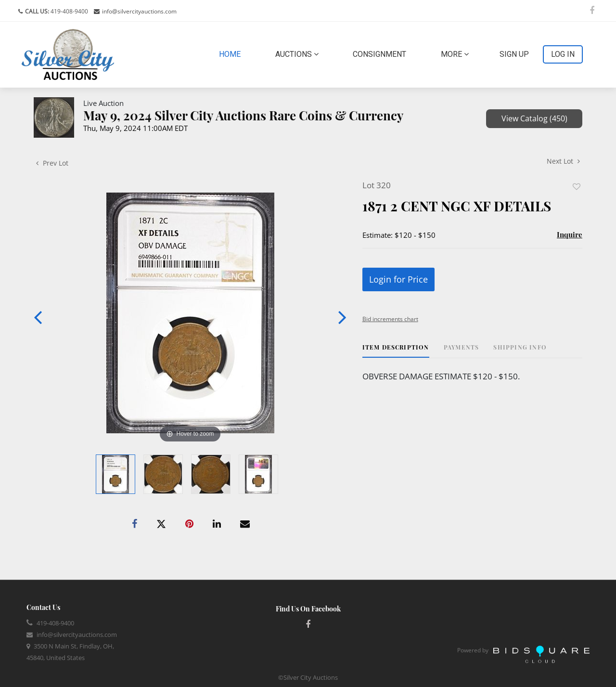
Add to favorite (577, 187)
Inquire (570, 234)
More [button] (455, 54)
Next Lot (563, 161)
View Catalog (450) (534, 118)
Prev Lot (52, 163)
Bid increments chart (390, 319)
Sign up (514, 54)
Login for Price (398, 279)
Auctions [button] (297, 54)
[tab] (396, 351)
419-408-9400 (69, 11)
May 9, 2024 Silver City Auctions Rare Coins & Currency (244, 115)
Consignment (379, 54)
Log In (563, 54)
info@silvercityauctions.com (139, 11)
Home (232, 53)
